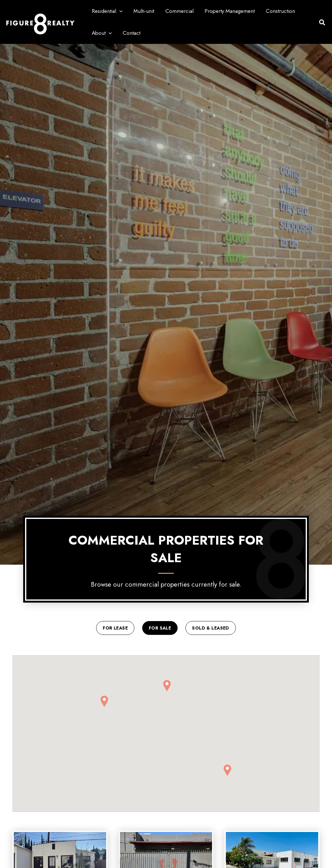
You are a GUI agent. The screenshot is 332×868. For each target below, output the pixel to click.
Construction (278, 11)
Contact (131, 33)
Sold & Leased (210, 628)
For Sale (160, 628)
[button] (119, 11)
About (101, 33)
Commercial (178, 11)
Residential (107, 11)
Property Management (228, 11)
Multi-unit (143, 11)
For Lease (115, 628)
